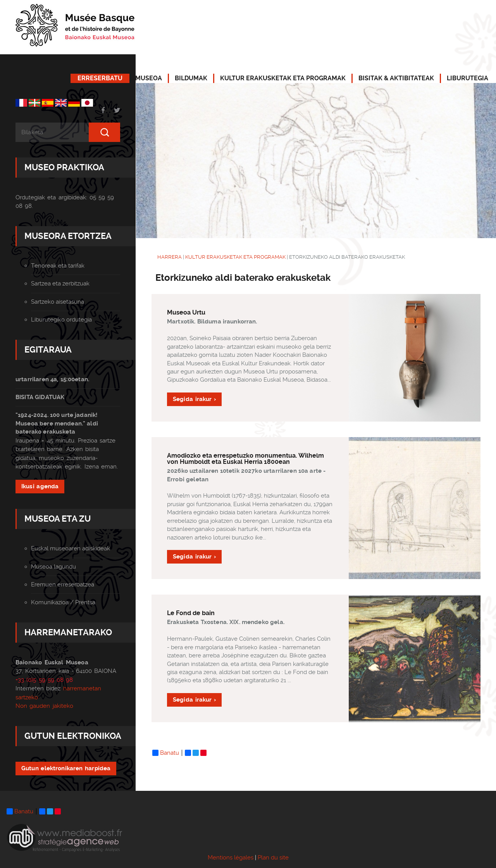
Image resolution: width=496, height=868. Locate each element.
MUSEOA (149, 78)
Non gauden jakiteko (44, 706)
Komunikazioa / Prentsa (63, 602)
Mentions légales (231, 858)
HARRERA (170, 257)
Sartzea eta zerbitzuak (60, 284)
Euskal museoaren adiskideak (71, 548)
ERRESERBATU (100, 78)
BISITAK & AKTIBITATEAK (396, 78)
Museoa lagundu (53, 567)
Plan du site (273, 858)
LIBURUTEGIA (468, 78)
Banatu (166, 753)
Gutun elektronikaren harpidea (66, 768)
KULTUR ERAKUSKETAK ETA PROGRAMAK (283, 78)
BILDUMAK (191, 78)
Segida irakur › (194, 399)
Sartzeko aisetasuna (58, 302)
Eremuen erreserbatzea (63, 584)
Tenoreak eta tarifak (58, 266)
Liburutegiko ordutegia (61, 320)
